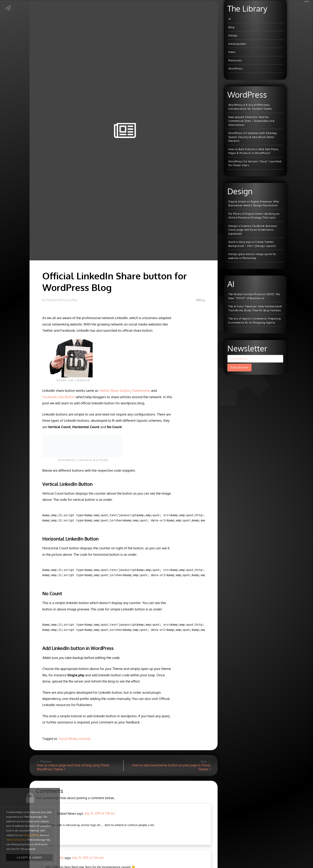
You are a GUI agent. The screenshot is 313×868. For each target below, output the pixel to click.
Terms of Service (16, 840)
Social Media (68, 739)
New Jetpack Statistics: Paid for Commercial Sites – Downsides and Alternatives (251, 121)
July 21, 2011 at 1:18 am (100, 813)
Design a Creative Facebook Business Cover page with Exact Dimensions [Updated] (253, 230)
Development (237, 44)
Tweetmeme (141, 390)
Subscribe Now (239, 367)
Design (233, 35)
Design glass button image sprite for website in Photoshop (252, 256)
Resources (235, 60)
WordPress (235, 68)
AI (230, 19)
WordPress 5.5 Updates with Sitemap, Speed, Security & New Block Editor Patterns (253, 137)
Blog (231, 27)
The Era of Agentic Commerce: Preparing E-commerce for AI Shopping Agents (255, 320)
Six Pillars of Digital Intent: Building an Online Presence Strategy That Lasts (254, 216)
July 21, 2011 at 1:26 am (88, 858)
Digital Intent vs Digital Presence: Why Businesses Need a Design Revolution (254, 203)
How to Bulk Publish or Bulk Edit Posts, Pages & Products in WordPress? (254, 151)
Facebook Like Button (59, 397)
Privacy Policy (31, 835)
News (232, 52)
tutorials (85, 739)
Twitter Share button (114, 390)
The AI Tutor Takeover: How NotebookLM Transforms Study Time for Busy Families (255, 308)
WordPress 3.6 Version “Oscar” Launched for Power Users (255, 163)
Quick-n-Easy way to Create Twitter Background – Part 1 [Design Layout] (252, 244)
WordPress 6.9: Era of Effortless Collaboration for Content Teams (250, 107)
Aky (61, 858)
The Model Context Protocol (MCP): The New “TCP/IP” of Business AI (254, 296)
